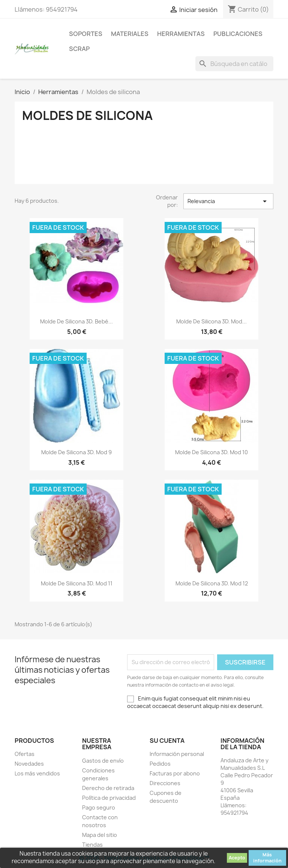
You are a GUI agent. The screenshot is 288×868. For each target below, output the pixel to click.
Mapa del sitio (100, 835)
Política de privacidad (109, 798)
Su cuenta (167, 741)
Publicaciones (238, 34)
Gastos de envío (103, 761)
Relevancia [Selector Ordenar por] (228, 201)
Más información (267, 858)
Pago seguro (99, 807)
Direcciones (165, 783)
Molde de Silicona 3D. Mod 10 (211, 452)
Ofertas (25, 754)
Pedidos (160, 764)
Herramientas (181, 34)
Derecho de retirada (108, 788)
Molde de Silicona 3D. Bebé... (76, 321)
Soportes (86, 34)
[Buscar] (234, 64)
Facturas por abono (175, 773)
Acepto (237, 858)
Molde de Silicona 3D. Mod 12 (212, 583)
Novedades (29, 764)
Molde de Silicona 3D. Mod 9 (76, 452)
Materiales (130, 34)
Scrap (79, 49)
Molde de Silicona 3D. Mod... (211, 321)
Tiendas (92, 845)
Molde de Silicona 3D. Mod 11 (77, 583)
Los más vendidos (37, 773)
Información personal (177, 754)
